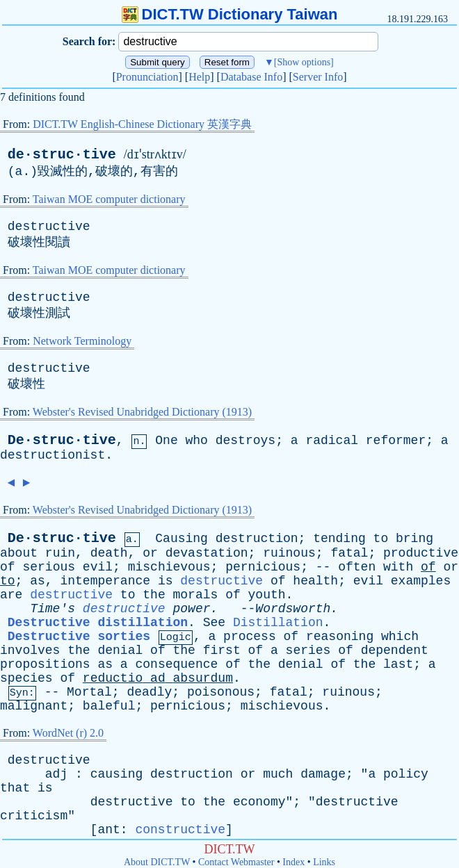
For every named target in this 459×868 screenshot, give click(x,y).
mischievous (169, 567)
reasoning (340, 637)
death (109, 553)
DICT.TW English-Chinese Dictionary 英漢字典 (142, 124)
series (308, 650)
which (400, 637)
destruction (257, 539)
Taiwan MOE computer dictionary (109, 199)
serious (49, 567)
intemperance (105, 581)
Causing (182, 539)
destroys (245, 441)
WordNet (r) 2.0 (68, 733)
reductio (113, 678)
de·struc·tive (62, 155)
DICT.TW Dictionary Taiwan (230, 14)
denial (120, 650)
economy (259, 802)
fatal (349, 553)
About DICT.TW (157, 862)
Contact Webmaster (236, 862)
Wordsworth (293, 609)
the (154, 595)
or (150, 553)
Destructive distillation (98, 623)
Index (293, 862)
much (278, 774)
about (19, 553)
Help (199, 77)
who (197, 441)
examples (421, 581)
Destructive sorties (79, 637)
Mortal (89, 692)
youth (267, 595)
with (398, 567)
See (214, 623)
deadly (149, 692)
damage (323, 774)
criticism (34, 816)
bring (414, 539)
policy (406, 774)
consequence (176, 664)
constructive (180, 830)
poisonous (221, 692)
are (11, 595)
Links (324, 862)
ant (108, 830)
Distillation (278, 623)
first (222, 650)
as (38, 581)
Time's (53, 609)
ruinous (289, 553)
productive (421, 553)
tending (339, 539)
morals (196, 595)
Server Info (318, 77)
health (315, 581)
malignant (34, 706)
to (381, 539)
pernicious (263, 567)
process (250, 637)
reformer (396, 441)
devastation (207, 553)
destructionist (53, 455)
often (357, 567)
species (26, 678)
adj (56, 774)
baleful (109, 706)
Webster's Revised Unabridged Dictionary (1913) (142, 412)
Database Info (251, 77)
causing (117, 774)
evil (98, 567)
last (398, 664)
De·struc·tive (62, 440)
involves (30, 650)
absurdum (203, 678)
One (166, 441)
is (166, 581)
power (191, 609)
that (15, 788)
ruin (60, 553)
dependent (395, 650)
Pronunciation (147, 77)
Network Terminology (82, 341)
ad (158, 678)
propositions (45, 664)
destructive (49, 227)
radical (332, 441)
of (8, 567)
